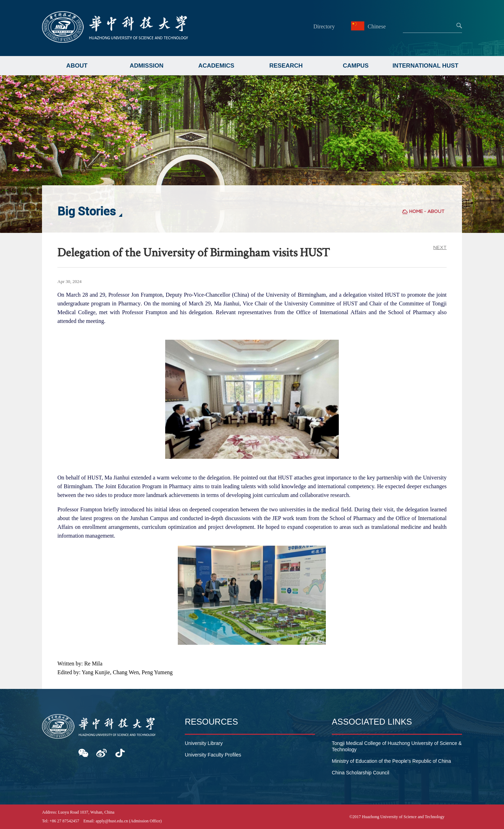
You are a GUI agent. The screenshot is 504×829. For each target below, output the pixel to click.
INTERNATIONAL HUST (425, 66)
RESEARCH (286, 66)
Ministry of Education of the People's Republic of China (391, 761)
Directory (324, 26)
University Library (204, 743)
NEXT (440, 247)
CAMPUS (356, 66)
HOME (416, 211)
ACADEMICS (216, 66)
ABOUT (77, 66)
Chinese (369, 26)
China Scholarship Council (360, 773)
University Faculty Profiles (213, 755)
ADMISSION (147, 66)
